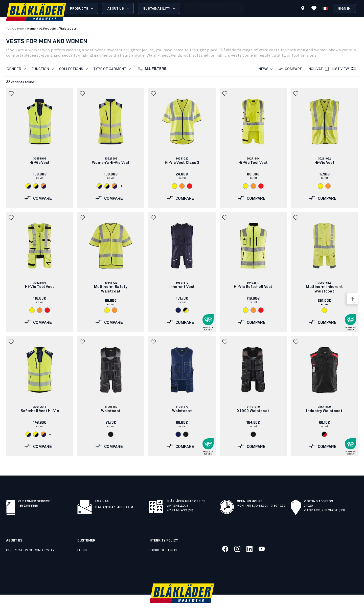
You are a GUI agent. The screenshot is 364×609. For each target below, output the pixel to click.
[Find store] (303, 9)
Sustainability (159, 9)
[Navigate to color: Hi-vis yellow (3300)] (174, 186)
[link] (40, 148)
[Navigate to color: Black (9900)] (111, 434)
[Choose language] (325, 8)
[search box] (209, 8)
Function (43, 69)
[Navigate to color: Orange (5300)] (182, 186)
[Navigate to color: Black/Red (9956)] (324, 434)
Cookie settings (163, 539)
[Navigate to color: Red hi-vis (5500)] (190, 186)
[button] (12, 94)
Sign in (344, 9)
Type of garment (113, 69)
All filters (152, 69)
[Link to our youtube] (262, 538)
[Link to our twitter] (237, 538)
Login (82, 539)
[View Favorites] (314, 8)
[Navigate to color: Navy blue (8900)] (178, 310)
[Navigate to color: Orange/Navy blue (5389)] (43, 186)
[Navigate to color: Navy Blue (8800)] (178, 434)
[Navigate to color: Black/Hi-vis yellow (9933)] (186, 310)
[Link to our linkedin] (249, 538)
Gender (17, 69)
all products (48, 29)
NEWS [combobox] (263, 69)
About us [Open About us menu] (118, 9)
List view (345, 69)
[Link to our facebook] (225, 538)
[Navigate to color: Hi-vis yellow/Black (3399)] (36, 186)
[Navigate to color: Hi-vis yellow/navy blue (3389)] (28, 186)
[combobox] (265, 69)
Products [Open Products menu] (82, 9)
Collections (74, 69)
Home (31, 29)
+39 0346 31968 (28, 494)
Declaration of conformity (30, 539)
